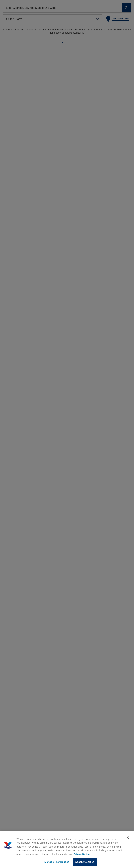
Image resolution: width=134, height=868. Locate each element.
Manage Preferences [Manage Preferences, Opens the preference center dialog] (57, 862)
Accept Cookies (85, 862)
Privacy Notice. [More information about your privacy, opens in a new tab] (82, 854)
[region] (67, 850)
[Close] (128, 838)
